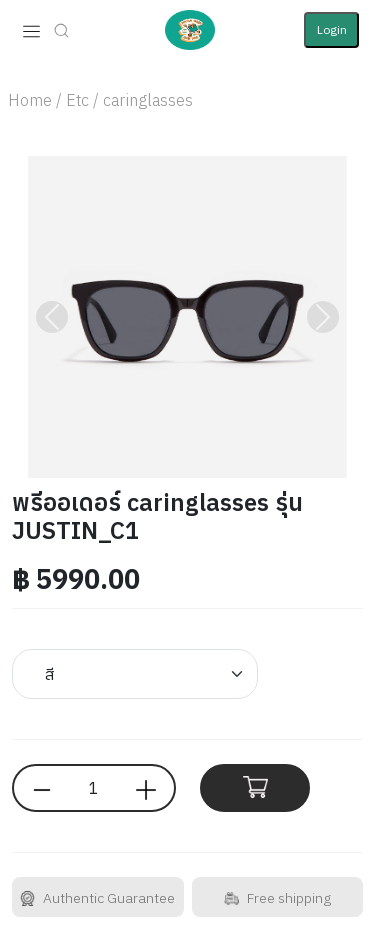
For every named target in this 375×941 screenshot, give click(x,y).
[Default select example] (135, 674)
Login (332, 29)
